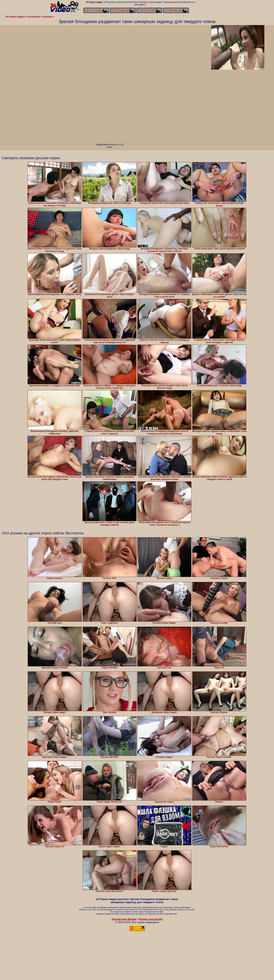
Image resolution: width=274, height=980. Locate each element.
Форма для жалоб (151, 919)
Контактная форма (124, 919)
